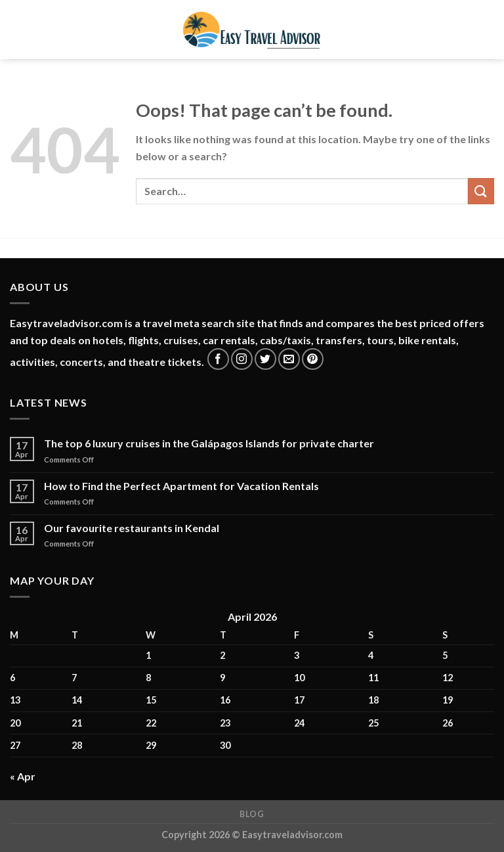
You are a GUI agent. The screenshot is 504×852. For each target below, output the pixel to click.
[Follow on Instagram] (242, 359)
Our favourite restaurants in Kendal (132, 528)
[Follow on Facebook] (218, 359)
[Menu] (18, 29)
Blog (252, 814)
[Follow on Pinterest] (313, 359)
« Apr (23, 776)
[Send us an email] (289, 359)
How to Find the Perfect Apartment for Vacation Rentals (181, 486)
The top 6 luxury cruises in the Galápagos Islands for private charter (209, 443)
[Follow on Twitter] (265, 359)
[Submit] (481, 191)
